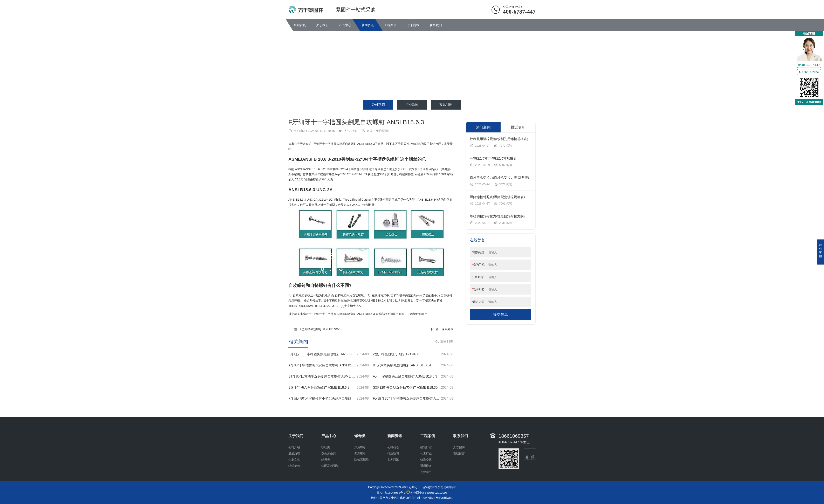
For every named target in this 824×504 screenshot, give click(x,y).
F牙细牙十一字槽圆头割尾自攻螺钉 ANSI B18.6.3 (329, 354)
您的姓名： (480, 252)
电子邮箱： (480, 289)
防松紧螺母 (362, 484)
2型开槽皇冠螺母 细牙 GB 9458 (320, 329)
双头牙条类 (329, 478)
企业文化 (294, 484)
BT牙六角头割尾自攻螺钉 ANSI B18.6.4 (413, 365)
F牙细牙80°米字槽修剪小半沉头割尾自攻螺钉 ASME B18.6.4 (329, 399)
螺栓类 (326, 472)
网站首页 (300, 25)
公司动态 (378, 105)
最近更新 (518, 127)
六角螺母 (360, 472)
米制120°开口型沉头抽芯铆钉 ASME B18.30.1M (413, 388)
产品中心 (345, 25)
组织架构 (294, 491)
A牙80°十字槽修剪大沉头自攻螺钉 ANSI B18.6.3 (329, 365)
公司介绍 (294, 472)
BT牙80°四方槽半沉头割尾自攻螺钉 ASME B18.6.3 (329, 377)
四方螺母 (360, 478)
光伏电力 (426, 497)
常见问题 (446, 105)
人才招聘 (459, 472)
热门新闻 (483, 127)
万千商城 (413, 25)
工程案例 (390, 25)
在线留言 (459, 478)
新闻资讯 (368, 25)
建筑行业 (426, 472)
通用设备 (426, 491)
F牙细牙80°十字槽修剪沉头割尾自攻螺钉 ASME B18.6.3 (413, 399)
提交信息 (501, 315)
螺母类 (326, 484)
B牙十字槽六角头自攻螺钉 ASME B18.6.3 (329, 388)
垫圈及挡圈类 (330, 491)
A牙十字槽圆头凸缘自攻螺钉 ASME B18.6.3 (413, 377)
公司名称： (479, 277)
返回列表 (447, 329)
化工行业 (426, 478)
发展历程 (294, 478)
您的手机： (480, 265)
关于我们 (322, 25)
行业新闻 (412, 105)
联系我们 (436, 25)
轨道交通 (426, 484)
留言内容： (480, 302)
